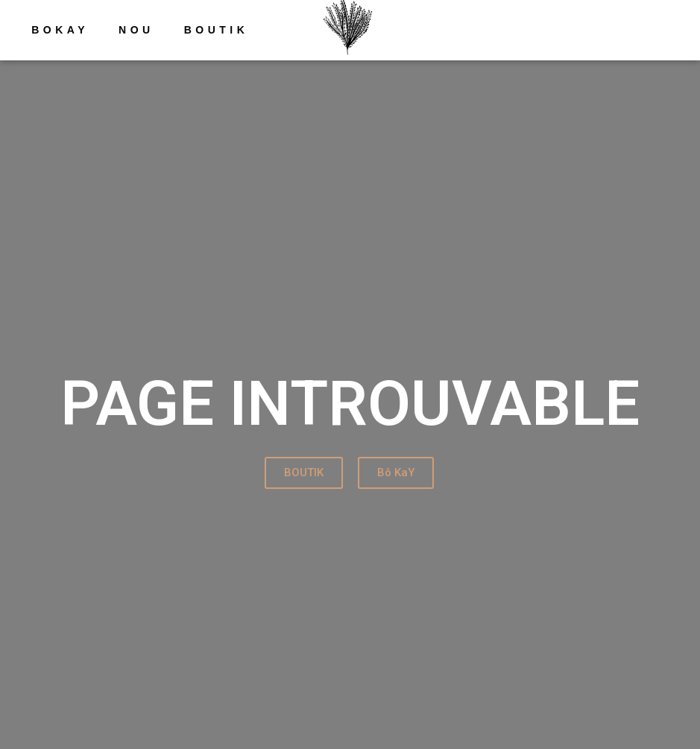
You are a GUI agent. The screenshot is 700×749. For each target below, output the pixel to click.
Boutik (217, 30)
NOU (136, 30)
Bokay (60, 30)
